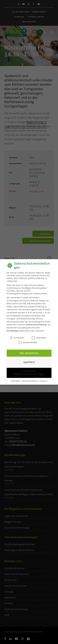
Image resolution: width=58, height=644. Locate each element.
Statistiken (39, 338)
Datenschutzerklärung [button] (30, 379)
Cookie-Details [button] (16, 379)
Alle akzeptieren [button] (29, 352)
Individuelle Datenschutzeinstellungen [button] (29, 371)
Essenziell (17, 338)
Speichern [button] (29, 361)
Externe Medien (28, 342)
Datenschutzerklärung (36, 325)
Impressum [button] (43, 379)
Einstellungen (13, 331)
